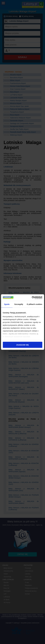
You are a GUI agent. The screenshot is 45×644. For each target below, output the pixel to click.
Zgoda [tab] (7, 304)
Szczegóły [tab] (19, 304)
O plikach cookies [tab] (34, 304)
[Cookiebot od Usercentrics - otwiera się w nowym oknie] (32, 298)
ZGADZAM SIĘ (22, 345)
